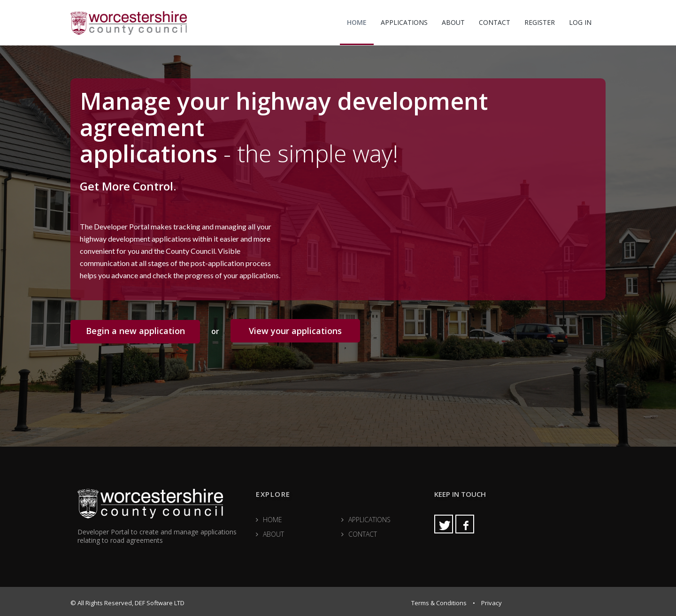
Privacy (492, 603)
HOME (357, 22)
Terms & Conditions (439, 603)
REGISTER (540, 22)
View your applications (295, 331)
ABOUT (453, 22)
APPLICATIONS (404, 22)
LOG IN (580, 22)
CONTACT (495, 22)
